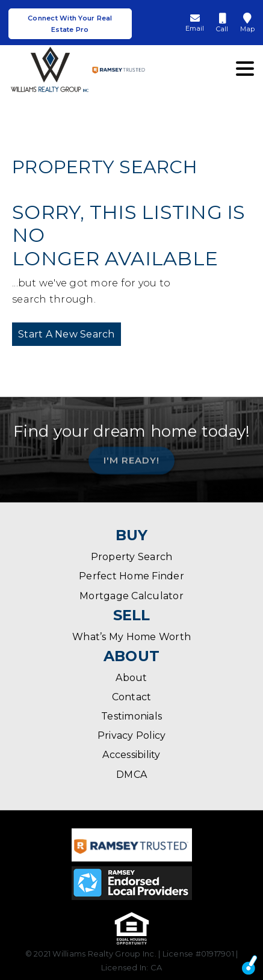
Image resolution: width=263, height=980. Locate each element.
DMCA (131, 775)
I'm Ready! (131, 458)
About (131, 678)
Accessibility (131, 755)
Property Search (132, 557)
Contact (132, 697)
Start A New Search (67, 334)
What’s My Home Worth (131, 637)
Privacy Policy (132, 735)
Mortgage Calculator (131, 596)
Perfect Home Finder (131, 576)
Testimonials (131, 716)
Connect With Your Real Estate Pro (70, 24)
